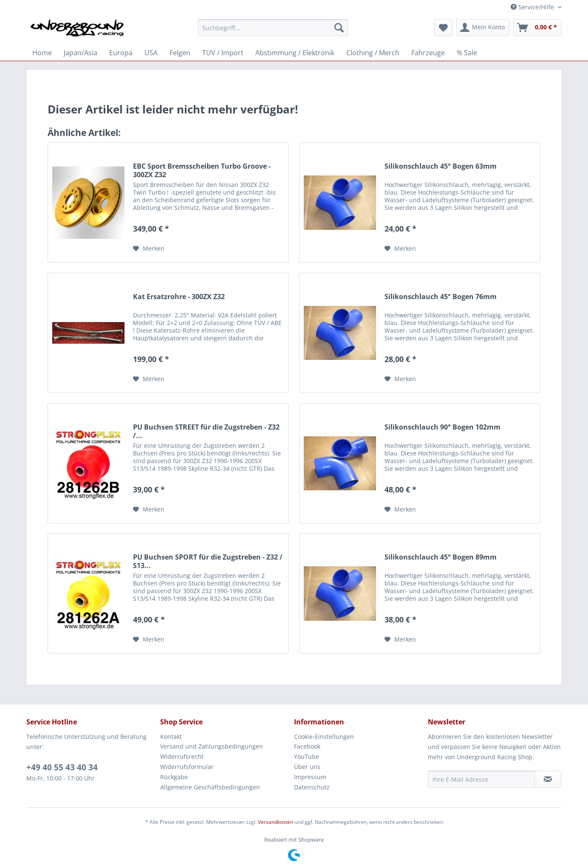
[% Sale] (467, 53)
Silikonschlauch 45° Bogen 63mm (441, 166)
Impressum (310, 777)
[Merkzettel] (443, 28)
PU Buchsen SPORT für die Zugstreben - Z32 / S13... (208, 561)
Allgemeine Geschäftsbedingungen (210, 787)
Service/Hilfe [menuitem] (533, 7)
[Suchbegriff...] (273, 28)
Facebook (307, 746)
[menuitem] (273, 32)
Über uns (307, 767)
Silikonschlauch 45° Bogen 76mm (441, 297)
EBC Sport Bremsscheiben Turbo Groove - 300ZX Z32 (202, 170)
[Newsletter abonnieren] (548, 779)
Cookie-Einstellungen (324, 737)
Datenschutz (312, 787)
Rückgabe (174, 777)
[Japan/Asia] (81, 53)
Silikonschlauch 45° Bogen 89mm (441, 557)
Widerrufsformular (187, 767)
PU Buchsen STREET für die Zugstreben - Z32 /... (206, 431)
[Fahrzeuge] (428, 53)
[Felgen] (180, 53)
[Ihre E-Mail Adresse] (481, 779)
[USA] (151, 53)
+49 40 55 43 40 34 (62, 767)
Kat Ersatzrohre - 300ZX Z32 (179, 297)
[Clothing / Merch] (373, 53)
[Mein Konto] (483, 28)
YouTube (307, 756)
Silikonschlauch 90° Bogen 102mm (442, 427)
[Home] (42, 53)
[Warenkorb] (537, 28)
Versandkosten (276, 822)
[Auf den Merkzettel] (149, 249)
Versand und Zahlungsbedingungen (212, 746)
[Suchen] (339, 28)
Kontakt (171, 737)
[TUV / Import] (223, 53)
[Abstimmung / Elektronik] (295, 53)
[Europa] (121, 53)
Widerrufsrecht (182, 756)
